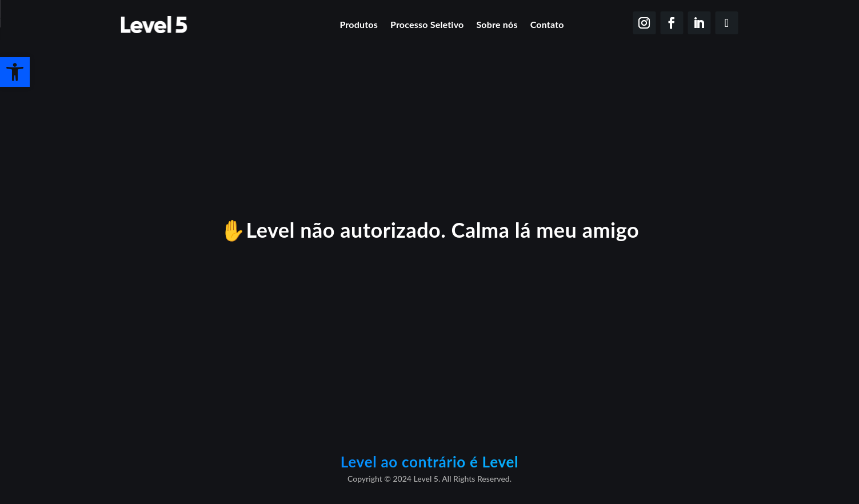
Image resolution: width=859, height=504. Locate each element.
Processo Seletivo (427, 24)
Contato (547, 24)
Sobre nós (497, 24)
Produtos (359, 24)
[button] (15, 72)
